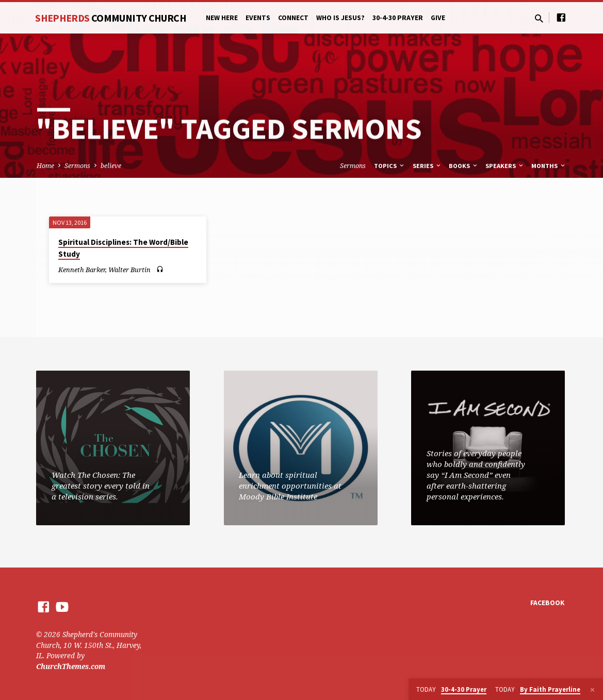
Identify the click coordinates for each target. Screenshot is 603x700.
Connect (293, 18)
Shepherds (111, 18)
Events (258, 18)
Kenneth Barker (82, 270)
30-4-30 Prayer (398, 18)
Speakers (505, 166)
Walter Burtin (129, 270)
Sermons (77, 166)
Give (438, 18)
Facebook (547, 603)
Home (45, 166)
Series (427, 166)
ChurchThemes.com (71, 666)
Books (464, 166)
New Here (222, 18)
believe (111, 166)
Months (549, 166)
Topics (390, 166)
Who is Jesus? (340, 18)
